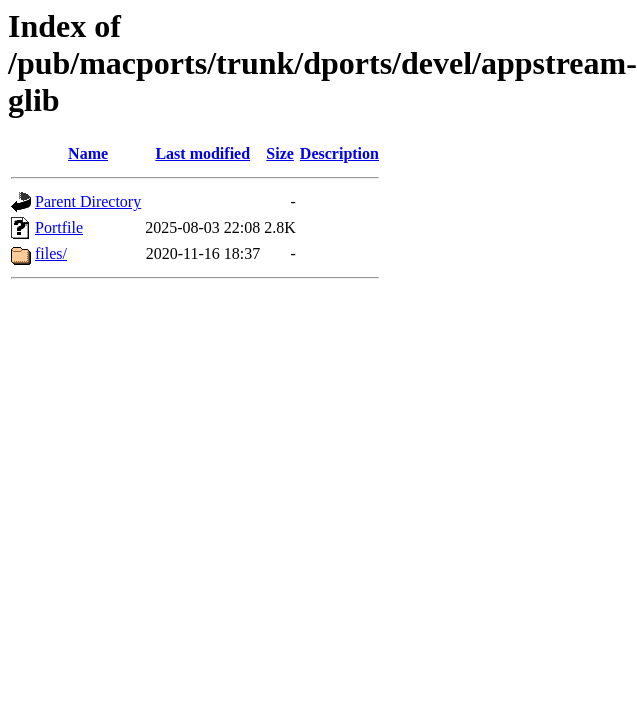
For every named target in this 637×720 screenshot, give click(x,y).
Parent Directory (88, 201)
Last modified (202, 153)
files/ (51, 253)
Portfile (59, 227)
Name (88, 153)
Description (339, 153)
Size (280, 153)
